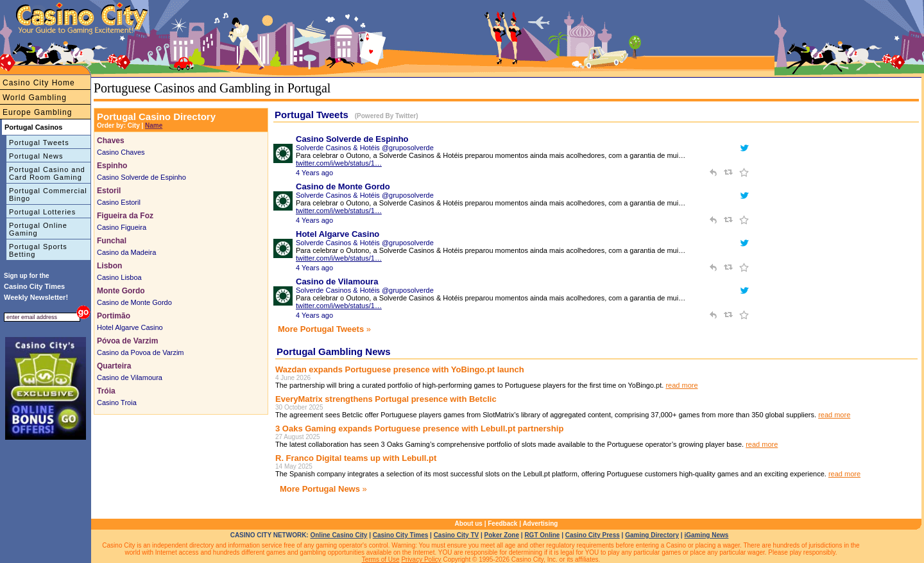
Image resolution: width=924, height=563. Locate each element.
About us (469, 524)
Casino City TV (457, 535)
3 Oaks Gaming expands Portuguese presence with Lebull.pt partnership (419, 429)
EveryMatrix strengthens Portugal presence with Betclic (386, 399)
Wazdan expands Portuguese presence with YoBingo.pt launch (400, 369)
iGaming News (706, 535)
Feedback (502, 524)
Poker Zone (502, 535)
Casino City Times (401, 535)
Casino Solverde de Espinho (141, 177)
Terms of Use (381, 559)
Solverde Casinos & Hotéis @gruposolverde (365, 148)
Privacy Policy (421, 559)
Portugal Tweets (39, 143)
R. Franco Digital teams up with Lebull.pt (356, 458)
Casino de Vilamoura (130, 377)
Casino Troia (117, 403)
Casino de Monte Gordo (134, 302)
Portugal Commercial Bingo (48, 195)
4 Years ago (314, 173)
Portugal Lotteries (42, 212)
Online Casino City (338, 535)
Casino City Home (39, 83)
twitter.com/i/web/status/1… (339, 163)
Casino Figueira (122, 227)
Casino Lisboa (119, 277)
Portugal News (36, 156)
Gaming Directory (652, 535)
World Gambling (35, 98)
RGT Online (542, 535)
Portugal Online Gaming (38, 229)
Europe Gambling (37, 112)
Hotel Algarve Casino (130, 327)
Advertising (540, 524)
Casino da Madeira (126, 252)
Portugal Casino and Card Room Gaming (47, 173)
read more (681, 385)
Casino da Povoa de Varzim (141, 352)
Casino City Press (593, 535)
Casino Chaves (121, 152)
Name (154, 126)
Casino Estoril (119, 202)
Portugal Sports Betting (38, 250)
